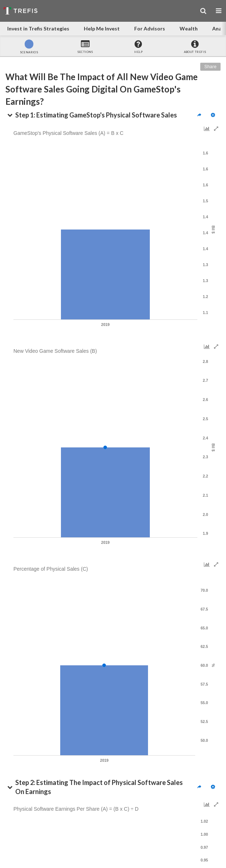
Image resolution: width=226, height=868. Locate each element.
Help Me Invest (102, 28)
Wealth (189, 28)
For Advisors (150, 28)
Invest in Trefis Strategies (38, 28)
